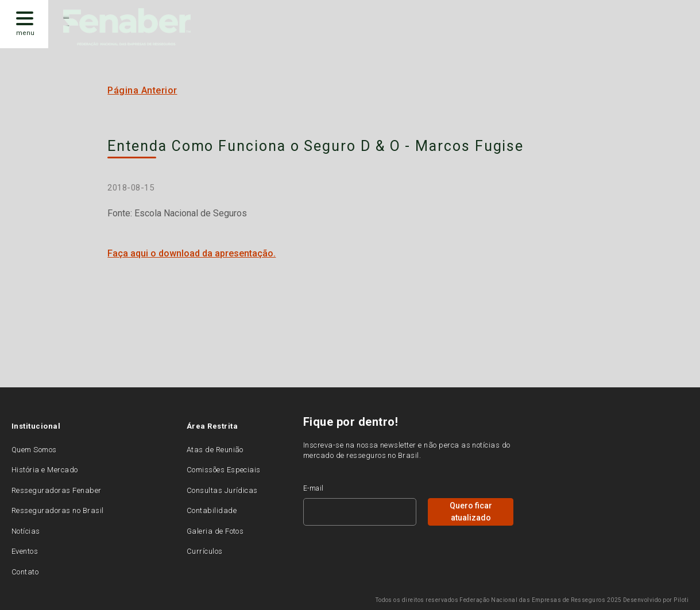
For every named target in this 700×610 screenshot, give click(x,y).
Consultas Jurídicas (222, 490)
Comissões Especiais (224, 470)
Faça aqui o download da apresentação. (192, 253)
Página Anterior (142, 90)
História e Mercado (45, 470)
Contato (25, 572)
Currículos (205, 551)
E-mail (314, 488)
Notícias (26, 531)
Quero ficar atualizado (471, 512)
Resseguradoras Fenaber (57, 490)
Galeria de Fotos (215, 531)
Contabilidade (212, 510)
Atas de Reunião (215, 450)
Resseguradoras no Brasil (58, 510)
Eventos (25, 551)
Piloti (681, 600)
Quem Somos (34, 450)
